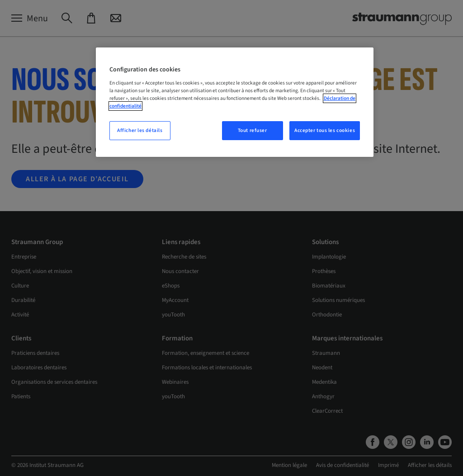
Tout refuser (253, 130)
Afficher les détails (140, 130)
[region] (235, 102)
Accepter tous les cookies (325, 130)
